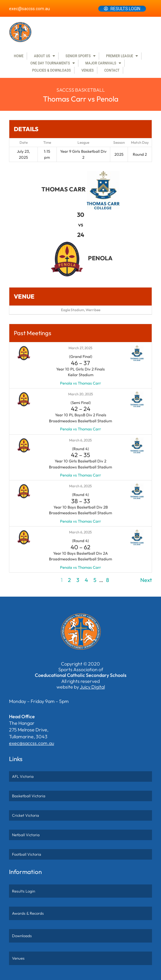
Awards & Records (28, 913)
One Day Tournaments (50, 63)
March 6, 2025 (80, 440)
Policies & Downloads (52, 70)
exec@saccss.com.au (29, 9)
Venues (88, 70)
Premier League (120, 56)
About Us (42, 56)
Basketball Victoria (29, 796)
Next (146, 580)
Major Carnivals (101, 63)
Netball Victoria (26, 835)
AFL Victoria (23, 776)
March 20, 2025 (81, 394)
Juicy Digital (92, 687)
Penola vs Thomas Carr (80, 383)
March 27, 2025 (80, 348)
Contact (112, 70)
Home (19, 56)
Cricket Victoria (26, 815)
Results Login (125, 9)
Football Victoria (27, 854)
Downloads (22, 936)
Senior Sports (78, 56)
